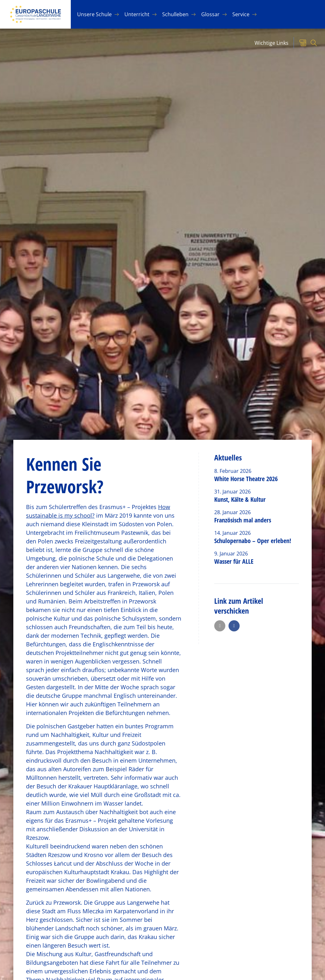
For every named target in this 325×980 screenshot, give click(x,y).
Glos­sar (210, 14)
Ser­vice (241, 14)
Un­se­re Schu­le (94, 14)
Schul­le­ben (175, 14)
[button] (220, 626)
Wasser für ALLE (234, 561)
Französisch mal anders (243, 520)
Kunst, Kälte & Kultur (240, 499)
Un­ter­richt (137, 14)
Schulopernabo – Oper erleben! (253, 541)
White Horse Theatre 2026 (246, 479)
